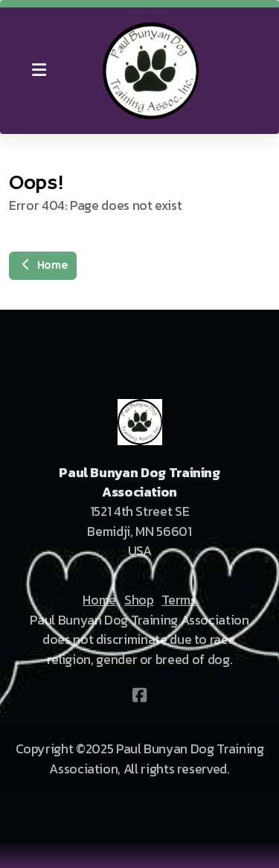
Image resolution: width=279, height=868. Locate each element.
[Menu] (39, 71)
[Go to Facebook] (140, 695)
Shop (139, 600)
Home (43, 266)
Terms (179, 600)
